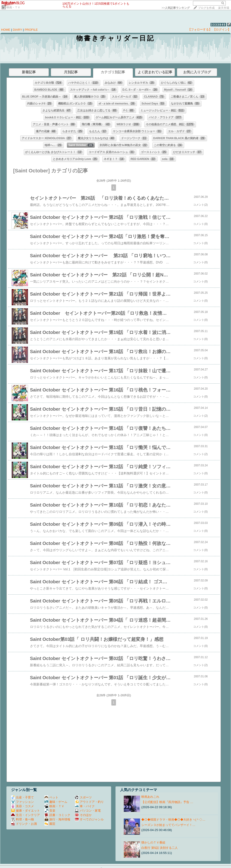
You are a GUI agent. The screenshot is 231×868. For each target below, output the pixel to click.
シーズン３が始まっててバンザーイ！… (168, 825)
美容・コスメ (22, 806)
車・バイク (85, 806)
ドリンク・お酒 (24, 824)
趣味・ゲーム (56, 802)
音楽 (50, 811)
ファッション (22, 802)
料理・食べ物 (22, 819)
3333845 (218, 25)
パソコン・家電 (88, 811)
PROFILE (31, 30)
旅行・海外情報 (57, 819)
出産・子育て (22, 797)
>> (176, 8)
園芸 (50, 824)
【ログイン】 (222, 29)
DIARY (18, 30)
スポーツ (83, 797)
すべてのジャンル (89, 819)
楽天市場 (224, 8)
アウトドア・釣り (89, 802)
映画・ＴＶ (13, 7)
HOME (6, 30)
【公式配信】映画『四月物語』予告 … (167, 802)
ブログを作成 (206, 8)
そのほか (83, 815)
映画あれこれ (150, 797)
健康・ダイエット (25, 811)
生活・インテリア (25, 815)
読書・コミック (57, 815)
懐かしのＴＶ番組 (153, 842)
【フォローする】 (200, 29)
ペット (51, 797)
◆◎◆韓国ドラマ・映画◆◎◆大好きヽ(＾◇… (173, 820)
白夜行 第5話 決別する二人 (160, 848)
